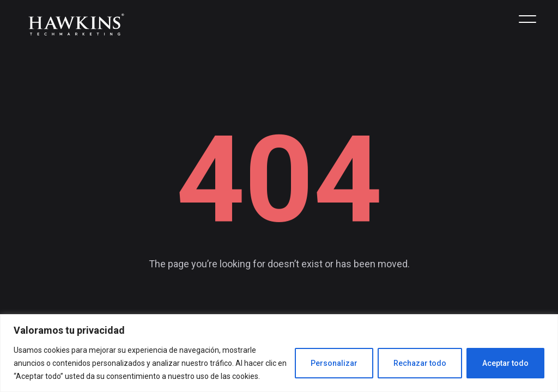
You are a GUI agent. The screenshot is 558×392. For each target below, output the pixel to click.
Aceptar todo (505, 363)
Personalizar (334, 363)
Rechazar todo (420, 363)
